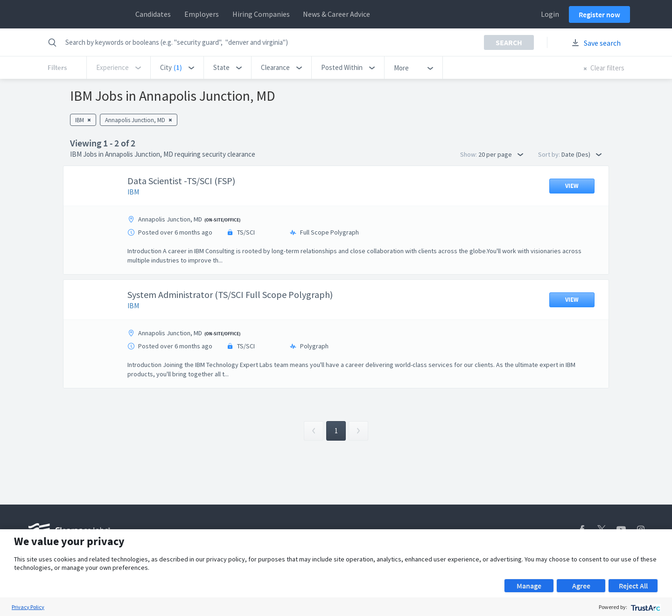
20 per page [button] (501, 154)
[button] (177, 68)
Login (550, 14)
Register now (599, 14)
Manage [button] (529, 586)
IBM (133, 192)
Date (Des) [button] (581, 154)
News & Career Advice (336, 14)
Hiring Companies (261, 14)
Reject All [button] (633, 586)
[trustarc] (645, 607)
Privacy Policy (28, 607)
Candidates (153, 14)
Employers (202, 14)
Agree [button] (581, 586)
